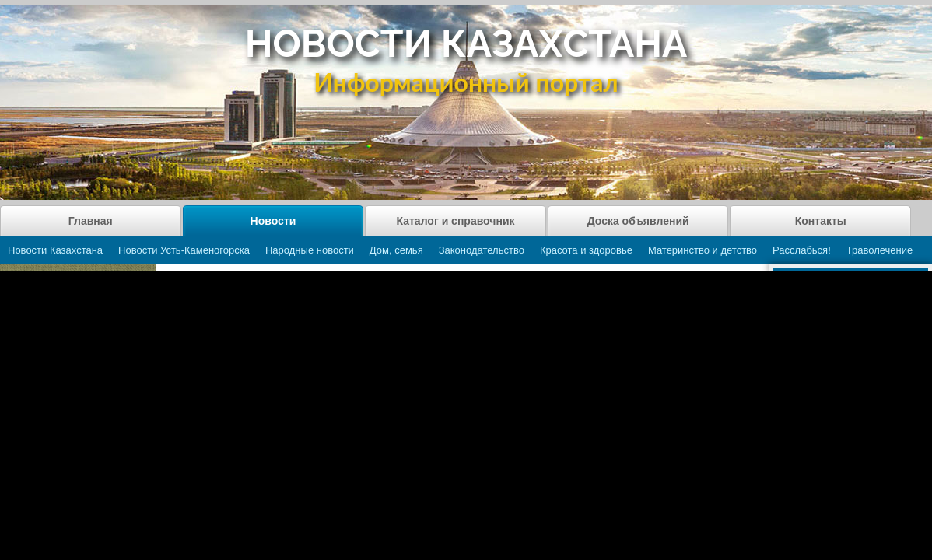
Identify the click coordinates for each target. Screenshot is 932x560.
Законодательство (482, 250)
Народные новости (310, 250)
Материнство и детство (703, 250)
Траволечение (879, 250)
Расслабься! (802, 250)
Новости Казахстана (55, 250)
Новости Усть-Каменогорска (184, 250)
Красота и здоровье (586, 250)
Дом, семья (396, 250)
